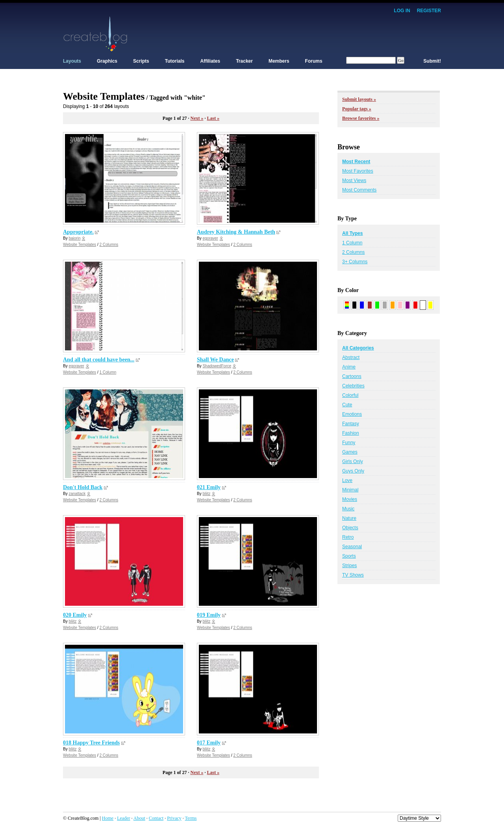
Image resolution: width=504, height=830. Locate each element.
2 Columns (109, 245)
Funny (349, 443)
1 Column (108, 372)
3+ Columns (355, 262)
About (139, 818)
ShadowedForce (217, 366)
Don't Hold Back (83, 487)
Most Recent (356, 162)
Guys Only (353, 471)
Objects (350, 528)
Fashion (351, 433)
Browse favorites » (361, 118)
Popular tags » (357, 109)
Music (348, 509)
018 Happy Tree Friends (91, 743)
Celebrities (353, 386)
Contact (156, 818)
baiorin (74, 238)
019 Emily (209, 615)
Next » (197, 118)
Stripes (349, 566)
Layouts (72, 61)
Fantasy (351, 424)
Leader (123, 818)
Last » (213, 118)
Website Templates (80, 245)
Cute (347, 405)
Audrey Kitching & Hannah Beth (236, 232)
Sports (349, 556)
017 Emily (209, 743)
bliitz (206, 494)
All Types (352, 233)
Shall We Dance (215, 360)
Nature (349, 518)
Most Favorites (358, 171)
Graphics (107, 61)
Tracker (244, 61)
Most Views (354, 181)
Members (279, 61)
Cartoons (352, 376)
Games (350, 452)
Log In (402, 11)
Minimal (350, 490)
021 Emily (209, 487)
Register (429, 11)
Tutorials (175, 61)
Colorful (350, 395)
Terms (191, 818)
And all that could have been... (99, 360)
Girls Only (353, 462)
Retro (348, 537)
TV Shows (353, 575)
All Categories (358, 348)
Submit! (432, 61)
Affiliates (210, 61)
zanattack (77, 494)
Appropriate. (78, 232)
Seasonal (352, 547)
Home (108, 818)
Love (347, 480)
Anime (349, 367)
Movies (350, 499)
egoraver (210, 238)
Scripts (141, 61)
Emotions (352, 414)
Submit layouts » (359, 99)
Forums (314, 61)
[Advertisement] (298, 33)
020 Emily (75, 615)
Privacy (174, 818)
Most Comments (359, 190)
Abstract (351, 357)
